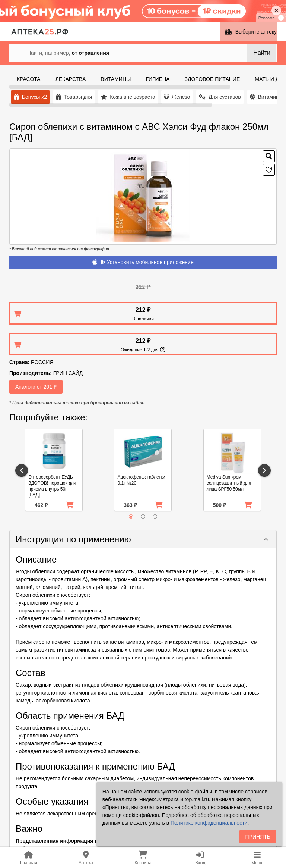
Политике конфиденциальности (209, 823)
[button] (143, 539)
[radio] (131, 517)
